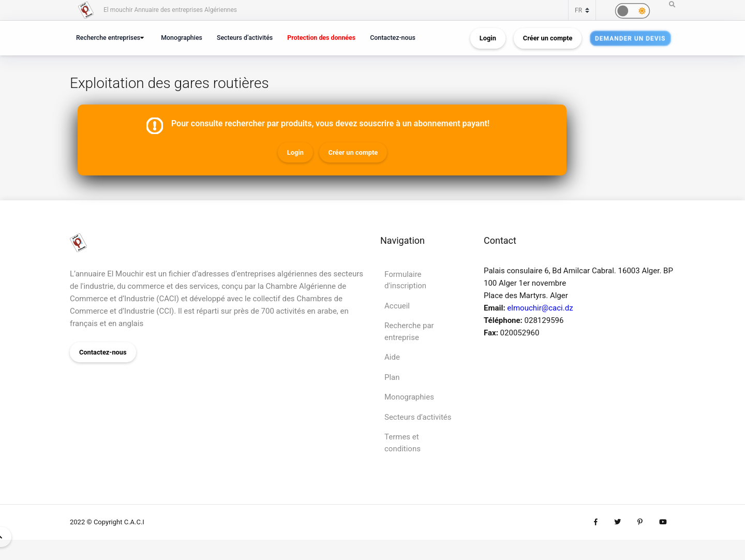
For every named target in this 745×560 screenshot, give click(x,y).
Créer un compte (548, 38)
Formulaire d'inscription (405, 280)
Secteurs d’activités (245, 38)
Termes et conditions (403, 443)
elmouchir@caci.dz (540, 308)
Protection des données (321, 38)
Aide (392, 357)
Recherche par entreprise (409, 331)
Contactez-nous (393, 38)
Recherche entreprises (108, 38)
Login (488, 38)
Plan (392, 377)
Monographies (182, 38)
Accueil (397, 306)
